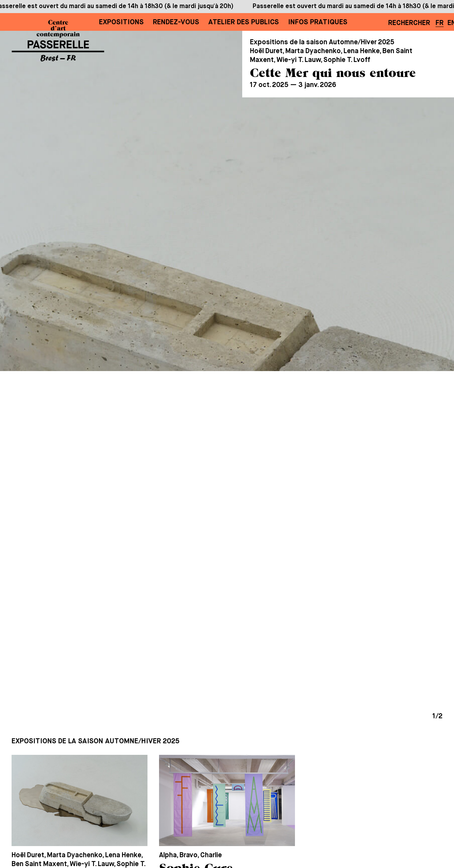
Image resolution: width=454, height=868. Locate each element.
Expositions (121, 22)
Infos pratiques (318, 22)
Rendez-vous (176, 22)
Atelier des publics (244, 22)
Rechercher (409, 23)
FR (440, 23)
